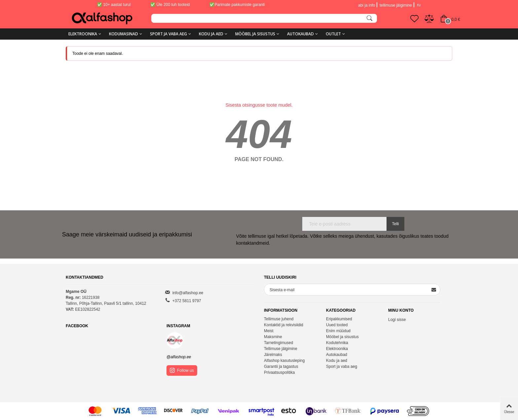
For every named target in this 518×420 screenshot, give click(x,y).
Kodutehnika (337, 343)
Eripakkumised (339, 319)
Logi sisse (397, 320)
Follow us (182, 370)
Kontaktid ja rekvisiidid (284, 325)
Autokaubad (300, 34)
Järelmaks (273, 355)
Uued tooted (337, 325)
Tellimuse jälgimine (281, 349)
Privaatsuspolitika (279, 372)
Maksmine (273, 337)
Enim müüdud (338, 331)
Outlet (333, 34)
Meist (269, 331)
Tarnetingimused (278, 343)
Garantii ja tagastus (281, 367)
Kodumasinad (124, 34)
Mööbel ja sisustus (255, 34)
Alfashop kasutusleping (284, 361)
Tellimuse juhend (279, 319)
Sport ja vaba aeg (168, 34)
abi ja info (367, 5)
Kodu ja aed (211, 34)
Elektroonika (83, 34)
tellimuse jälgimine (396, 5)
